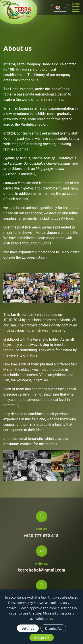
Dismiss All (53, 628)
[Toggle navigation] (76, 7)
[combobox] (60, 8)
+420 (41, 535)
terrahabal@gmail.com (42, 570)
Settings (28, 628)
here (48, 618)
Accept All (42, 637)
